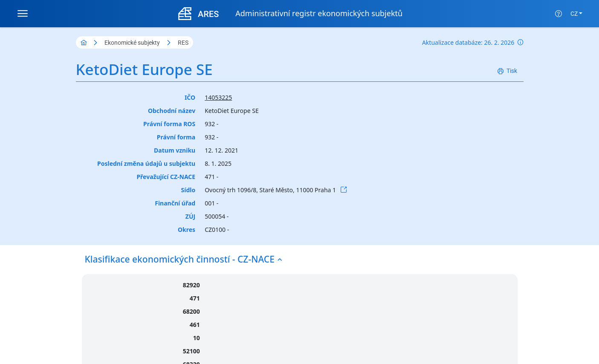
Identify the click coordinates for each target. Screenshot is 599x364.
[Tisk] (507, 71)
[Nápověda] (558, 14)
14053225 (218, 97)
